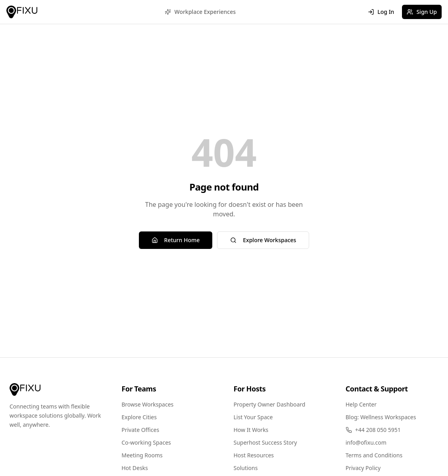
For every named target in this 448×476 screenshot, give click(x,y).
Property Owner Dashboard (270, 404)
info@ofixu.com (366, 442)
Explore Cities (139, 417)
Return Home (176, 240)
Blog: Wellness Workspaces (381, 417)
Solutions (246, 468)
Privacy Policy (363, 468)
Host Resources (254, 455)
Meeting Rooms (142, 455)
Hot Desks (135, 468)
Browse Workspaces (147, 404)
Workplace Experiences (200, 12)
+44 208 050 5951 (373, 430)
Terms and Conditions (374, 455)
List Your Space (253, 417)
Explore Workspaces (263, 240)
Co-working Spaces (146, 442)
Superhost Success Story (265, 442)
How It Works (251, 430)
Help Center (361, 404)
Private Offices (140, 430)
